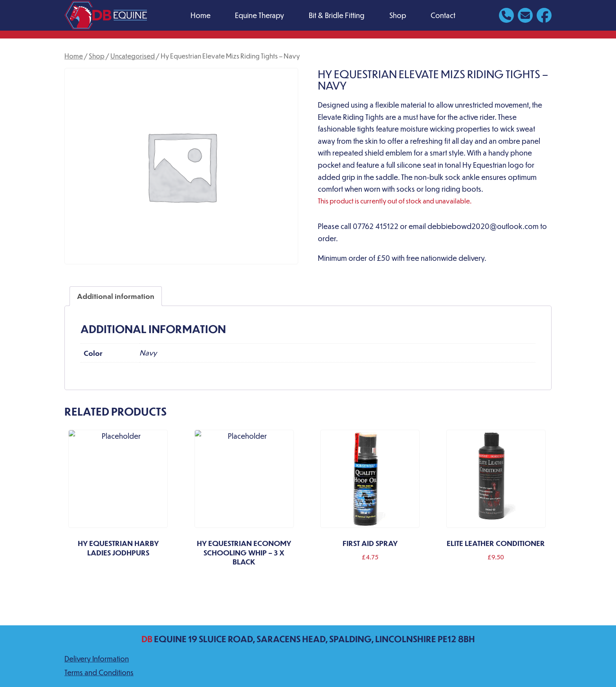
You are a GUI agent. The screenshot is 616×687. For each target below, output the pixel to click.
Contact (443, 15)
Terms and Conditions (99, 672)
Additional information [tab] (116, 296)
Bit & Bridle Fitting (337, 15)
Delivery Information (97, 659)
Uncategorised (133, 56)
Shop (398, 15)
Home (201, 15)
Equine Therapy (259, 15)
